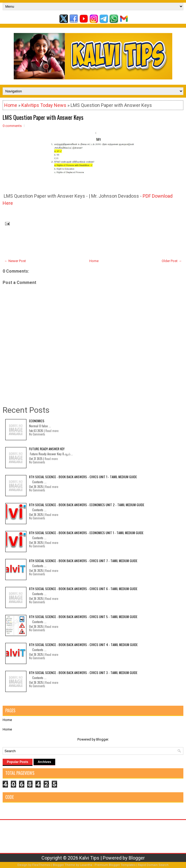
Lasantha (86, 865)
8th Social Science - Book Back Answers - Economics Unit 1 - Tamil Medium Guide (86, 533)
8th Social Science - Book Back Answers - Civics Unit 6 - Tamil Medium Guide (83, 589)
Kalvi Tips (89, 858)
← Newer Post (15, 261)
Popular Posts (18, 762)
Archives (45, 762)
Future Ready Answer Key (47, 449)
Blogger (102, 739)
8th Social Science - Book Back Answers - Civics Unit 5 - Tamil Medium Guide (83, 617)
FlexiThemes (41, 865)
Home (11, 105)
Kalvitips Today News (44, 105)
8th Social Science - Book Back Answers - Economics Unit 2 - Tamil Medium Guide (87, 505)
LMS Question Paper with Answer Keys (43, 117)
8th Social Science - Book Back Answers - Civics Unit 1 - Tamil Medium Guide (83, 477)
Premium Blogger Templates (115, 865)
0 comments (12, 126)
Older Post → (172, 261)
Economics (37, 421)
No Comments (37, 434)
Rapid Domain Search (153, 865)
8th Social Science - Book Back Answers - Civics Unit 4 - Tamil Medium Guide (83, 645)
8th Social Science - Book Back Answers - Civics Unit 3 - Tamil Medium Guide (83, 673)
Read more (52, 431)
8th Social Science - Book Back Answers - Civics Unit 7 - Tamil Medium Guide (83, 561)
